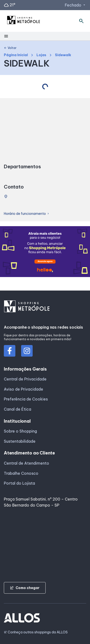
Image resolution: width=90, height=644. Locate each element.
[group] (45, 253)
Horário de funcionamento (27, 214)
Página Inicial (16, 55)
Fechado (75, 5)
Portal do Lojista (19, 483)
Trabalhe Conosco (21, 473)
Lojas (41, 55)
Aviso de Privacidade (24, 389)
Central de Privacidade (25, 379)
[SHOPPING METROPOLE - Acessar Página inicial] (24, 21)
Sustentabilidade (20, 441)
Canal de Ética (18, 409)
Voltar (10, 48)
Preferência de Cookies (26, 399)
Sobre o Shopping (20, 431)
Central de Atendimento (27, 463)
